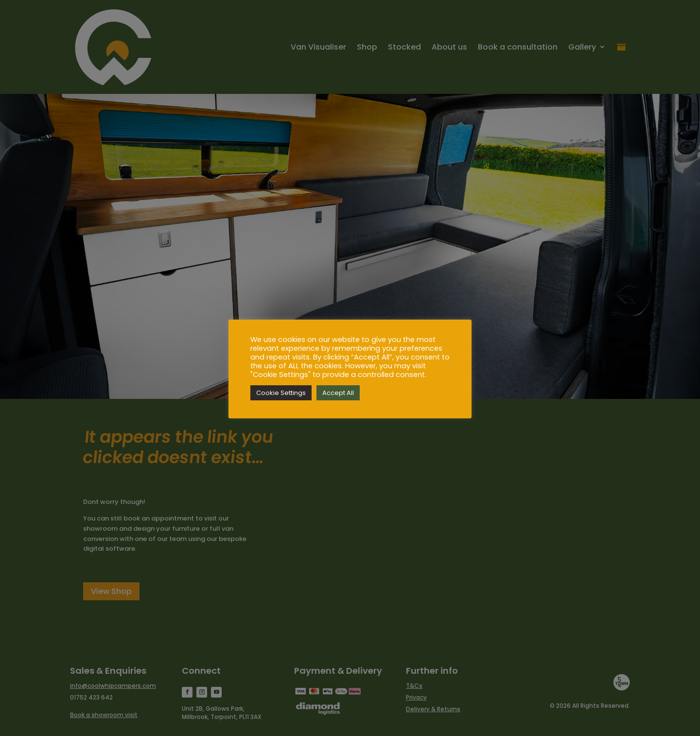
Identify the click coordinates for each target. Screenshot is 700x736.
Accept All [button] (338, 393)
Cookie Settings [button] (281, 393)
